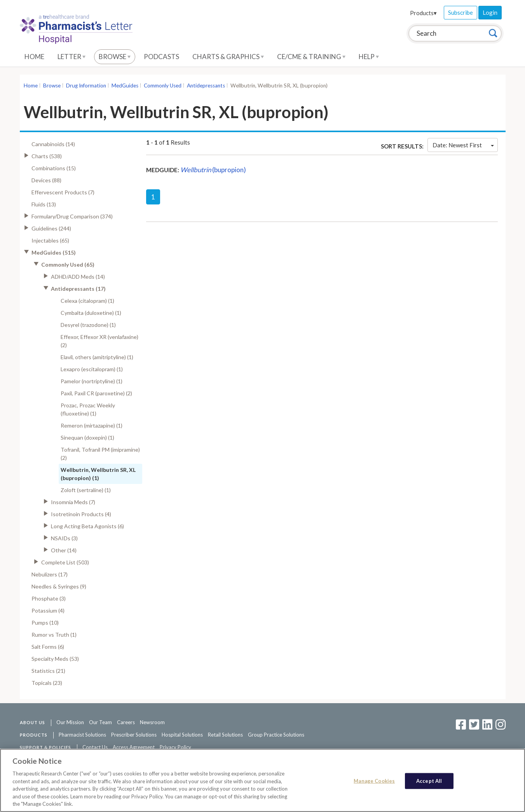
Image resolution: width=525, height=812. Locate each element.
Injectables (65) (50, 240)
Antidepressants (206, 86)
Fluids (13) (44, 204)
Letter (72, 57)
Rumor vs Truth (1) (54, 635)
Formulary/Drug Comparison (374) (72, 216)
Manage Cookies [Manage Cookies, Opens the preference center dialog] (374, 781)
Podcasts (161, 57)
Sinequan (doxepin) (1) (87, 437)
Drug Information (86, 86)
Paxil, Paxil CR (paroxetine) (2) (96, 393)
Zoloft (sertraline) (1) (86, 490)
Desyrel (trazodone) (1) (88, 325)
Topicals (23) (47, 683)
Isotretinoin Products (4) (81, 514)
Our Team (100, 722)
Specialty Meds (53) (55, 659)
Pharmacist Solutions (82, 735)
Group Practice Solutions (276, 735)
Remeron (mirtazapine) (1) (92, 425)
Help (369, 57)
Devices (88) (46, 180)
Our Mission (70, 722)
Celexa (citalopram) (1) (87, 301)
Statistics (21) (48, 671)
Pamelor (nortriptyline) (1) (92, 381)
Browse (115, 57)
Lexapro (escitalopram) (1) (92, 369)
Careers (126, 722)
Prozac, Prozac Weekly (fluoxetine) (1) (88, 409)
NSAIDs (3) (64, 538)
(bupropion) (213, 170)
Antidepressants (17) (78, 289)
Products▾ (423, 13)
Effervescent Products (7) (63, 192)
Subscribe (460, 12)
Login (490, 12)
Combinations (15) (54, 168)
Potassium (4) (48, 610)
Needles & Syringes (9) (59, 586)
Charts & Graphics (228, 57)
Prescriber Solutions (134, 735)
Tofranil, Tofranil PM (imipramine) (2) (100, 454)
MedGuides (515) (54, 252)
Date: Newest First (463, 145)
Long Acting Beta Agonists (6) (87, 526)
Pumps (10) (45, 623)
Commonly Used (163, 86)
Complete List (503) (65, 562)
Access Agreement (134, 747)
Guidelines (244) (51, 228)
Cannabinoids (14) (53, 144)
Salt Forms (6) (48, 647)
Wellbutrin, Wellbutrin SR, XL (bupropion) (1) (98, 474)
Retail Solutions (225, 735)
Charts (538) (47, 156)
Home (34, 57)
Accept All (429, 781)
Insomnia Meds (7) (73, 502)
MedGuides (125, 86)
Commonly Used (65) (68, 265)
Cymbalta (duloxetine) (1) (91, 313)
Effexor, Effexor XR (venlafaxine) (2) (99, 341)
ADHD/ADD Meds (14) (78, 277)
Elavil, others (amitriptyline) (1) (97, 357)
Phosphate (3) (49, 598)
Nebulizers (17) (50, 574)
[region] (262, 780)
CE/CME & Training (311, 57)
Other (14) (64, 550)
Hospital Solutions (182, 735)
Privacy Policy (175, 747)
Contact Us (95, 747)
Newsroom (152, 722)
